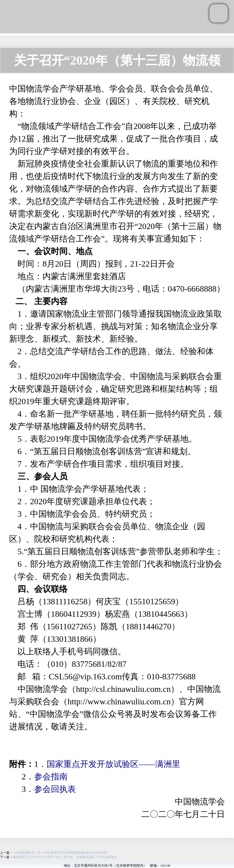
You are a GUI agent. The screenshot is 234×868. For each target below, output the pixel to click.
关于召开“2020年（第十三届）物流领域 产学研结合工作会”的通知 (117, 63)
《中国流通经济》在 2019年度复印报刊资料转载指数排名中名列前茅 (60, 853)
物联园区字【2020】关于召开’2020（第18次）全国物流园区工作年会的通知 (65, 857)
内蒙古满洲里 (68, 276)
